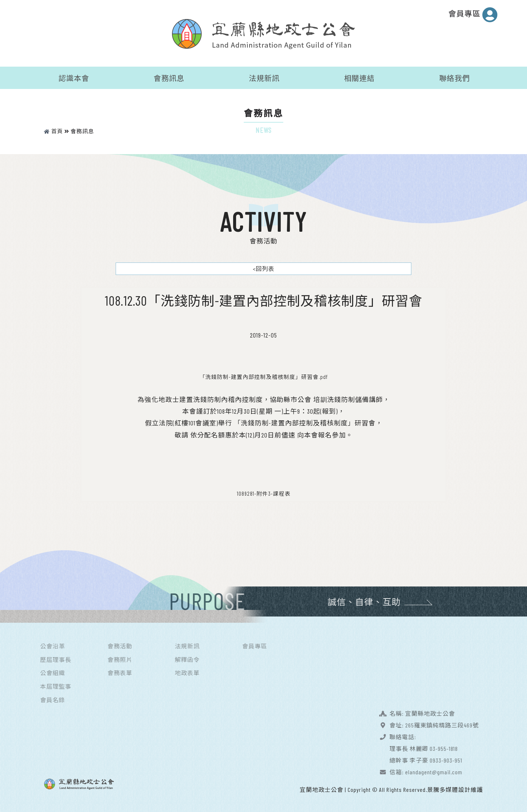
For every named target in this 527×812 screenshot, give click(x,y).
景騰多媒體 (443, 788)
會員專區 (473, 15)
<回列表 (264, 267)
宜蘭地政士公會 (322, 788)
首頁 (53, 130)
